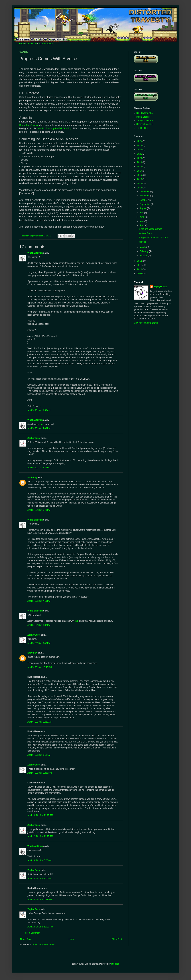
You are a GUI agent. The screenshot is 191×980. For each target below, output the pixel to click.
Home (72, 939)
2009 (140, 274)
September (145, 204)
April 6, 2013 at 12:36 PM (40, 773)
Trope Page (142, 128)
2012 (140, 261)
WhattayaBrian (35, 253)
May (142, 221)
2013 (140, 188)
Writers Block (145, 233)
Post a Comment (32, 933)
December (145, 192)
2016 (140, 175)
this (42, 424)
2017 (140, 171)
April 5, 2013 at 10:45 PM (40, 667)
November (145, 196)
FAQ (21, 44)
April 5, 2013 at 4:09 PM (39, 428)
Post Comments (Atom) (44, 944)
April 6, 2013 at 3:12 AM (39, 755)
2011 (140, 265)
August (143, 208)
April (142, 225)
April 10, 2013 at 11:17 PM (40, 815)
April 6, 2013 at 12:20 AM (39, 722)
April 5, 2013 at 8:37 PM (39, 625)
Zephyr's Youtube (145, 120)
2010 (140, 269)
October (144, 200)
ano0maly (32, 477)
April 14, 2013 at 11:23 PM (40, 927)
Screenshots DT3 (145, 124)
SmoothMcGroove (29, 125)
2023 (140, 150)
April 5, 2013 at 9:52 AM (39, 410)
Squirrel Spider (45, 44)
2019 (140, 162)
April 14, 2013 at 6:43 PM (40, 900)
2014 (140, 184)
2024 (140, 145)
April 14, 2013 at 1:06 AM (39, 879)
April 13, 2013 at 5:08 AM (39, 860)
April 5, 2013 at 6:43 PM (39, 510)
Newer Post (26, 939)
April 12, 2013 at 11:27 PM (40, 836)
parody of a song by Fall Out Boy (54, 128)
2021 (140, 154)
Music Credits (143, 117)
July (142, 213)
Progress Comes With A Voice (154, 238)
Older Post (117, 939)
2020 (140, 158)
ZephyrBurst (34, 438)
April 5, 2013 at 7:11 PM (39, 601)
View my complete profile (146, 323)
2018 (140, 167)
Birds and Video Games (151, 229)
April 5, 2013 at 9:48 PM (39, 643)
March (143, 247)
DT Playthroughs (144, 113)
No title (142, 242)
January (144, 256)
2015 (140, 179)
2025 (140, 141)
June (142, 217)
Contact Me (31, 44)
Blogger (115, 964)
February (144, 251)
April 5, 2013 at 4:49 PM (39, 468)
